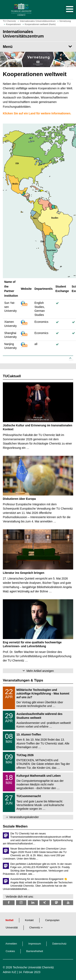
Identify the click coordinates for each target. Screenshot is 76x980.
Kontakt (29, 920)
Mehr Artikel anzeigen (40, 671)
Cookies (10, 951)
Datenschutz (59, 944)
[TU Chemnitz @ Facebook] (9, 903)
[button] (65, 10)
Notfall (9, 920)
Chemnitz (35, 928)
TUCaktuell (12, 376)
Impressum (35, 944)
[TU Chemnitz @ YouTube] (68, 903)
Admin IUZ (10, 972)
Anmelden (11, 944)
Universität (12, 928)
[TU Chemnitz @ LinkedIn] (33, 903)
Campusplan (52, 920)
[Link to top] (71, 358)
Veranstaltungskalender (24, 817)
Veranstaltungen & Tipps (23, 680)
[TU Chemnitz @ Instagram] (21, 903)
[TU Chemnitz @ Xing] (44, 903)
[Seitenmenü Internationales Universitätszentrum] (38, 47)
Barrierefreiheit (35, 951)
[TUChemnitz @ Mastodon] (56, 903)
